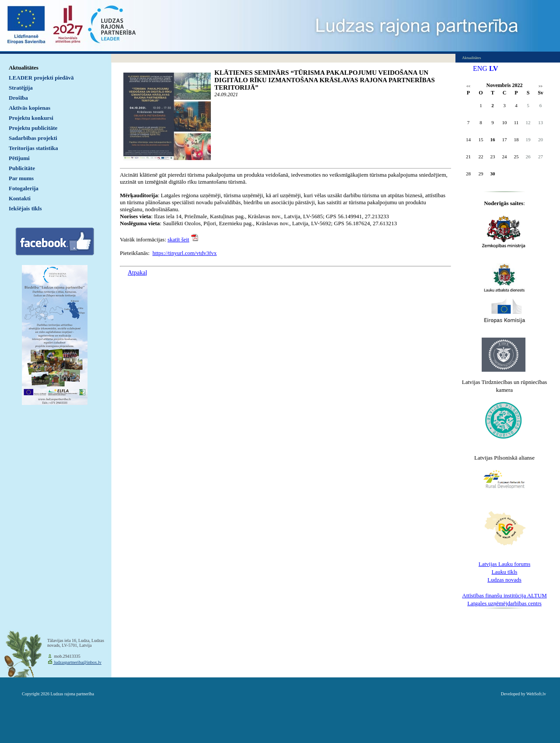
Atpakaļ (137, 273)
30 (493, 174)
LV (494, 68)
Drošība (18, 98)
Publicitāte (22, 168)
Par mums (21, 178)
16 (493, 140)
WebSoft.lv (536, 694)
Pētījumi (19, 158)
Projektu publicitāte (33, 128)
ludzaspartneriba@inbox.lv (77, 662)
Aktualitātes (24, 68)
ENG (480, 68)
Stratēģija (21, 88)
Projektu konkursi (31, 118)
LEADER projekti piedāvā (41, 78)
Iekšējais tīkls (25, 208)
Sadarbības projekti (33, 138)
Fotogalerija (24, 188)
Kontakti (20, 198)
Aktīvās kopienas (30, 108)
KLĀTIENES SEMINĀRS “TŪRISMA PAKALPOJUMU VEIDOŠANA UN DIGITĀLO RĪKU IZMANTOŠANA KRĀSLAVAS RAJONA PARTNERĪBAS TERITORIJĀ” (325, 80)
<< (468, 86)
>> (541, 86)
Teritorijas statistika (33, 148)
